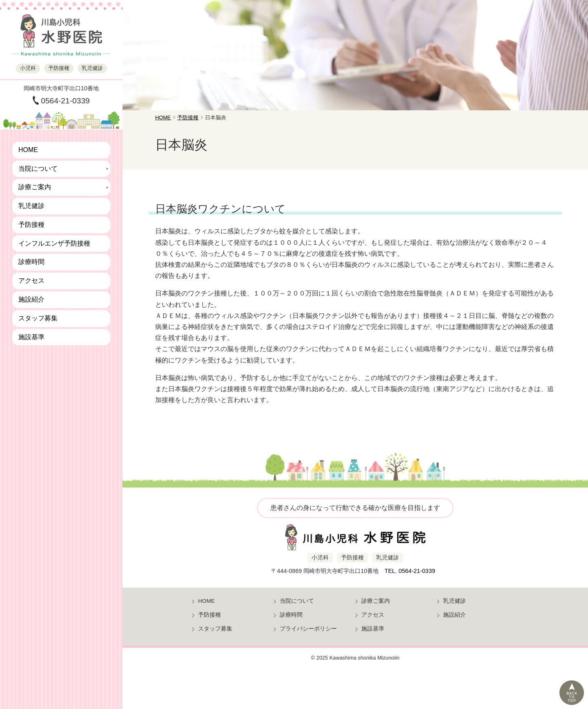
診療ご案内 (35, 187)
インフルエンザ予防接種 (54, 243)
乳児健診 (31, 206)
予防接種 (31, 225)
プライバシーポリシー (308, 629)
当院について (38, 169)
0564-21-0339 (65, 101)
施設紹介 (31, 299)
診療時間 (31, 262)
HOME (28, 150)
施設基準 (31, 337)
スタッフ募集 (38, 318)
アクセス (31, 281)
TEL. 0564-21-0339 (410, 571)
